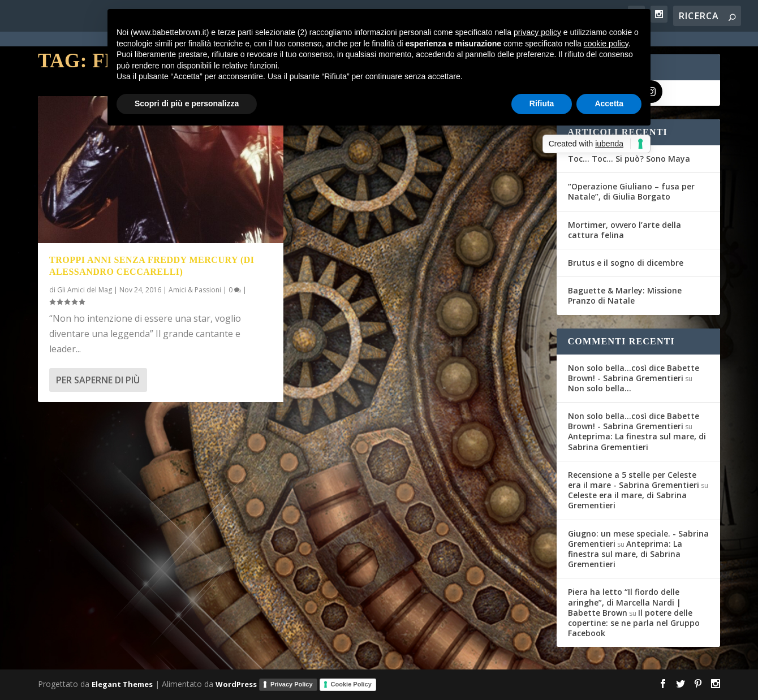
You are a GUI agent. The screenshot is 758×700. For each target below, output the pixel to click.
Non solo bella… (600, 388)
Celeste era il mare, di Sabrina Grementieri (627, 500)
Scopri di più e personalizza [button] (187, 103)
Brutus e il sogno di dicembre (626, 263)
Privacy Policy (292, 684)
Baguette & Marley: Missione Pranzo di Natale (625, 295)
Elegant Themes (122, 684)
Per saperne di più (98, 380)
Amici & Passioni (195, 290)
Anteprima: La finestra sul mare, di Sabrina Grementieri (637, 441)
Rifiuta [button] (542, 103)
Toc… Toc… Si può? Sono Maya (629, 159)
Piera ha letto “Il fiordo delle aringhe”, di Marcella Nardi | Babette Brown (625, 602)
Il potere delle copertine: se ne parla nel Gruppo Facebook (634, 623)
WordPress (236, 684)
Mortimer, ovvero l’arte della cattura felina (625, 230)
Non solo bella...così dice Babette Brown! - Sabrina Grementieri (634, 373)
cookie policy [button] (606, 44)
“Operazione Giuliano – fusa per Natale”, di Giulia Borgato (631, 191)
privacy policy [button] (537, 32)
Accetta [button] (609, 103)
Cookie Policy (351, 684)
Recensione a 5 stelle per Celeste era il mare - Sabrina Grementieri (634, 480)
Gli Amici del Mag (85, 290)
